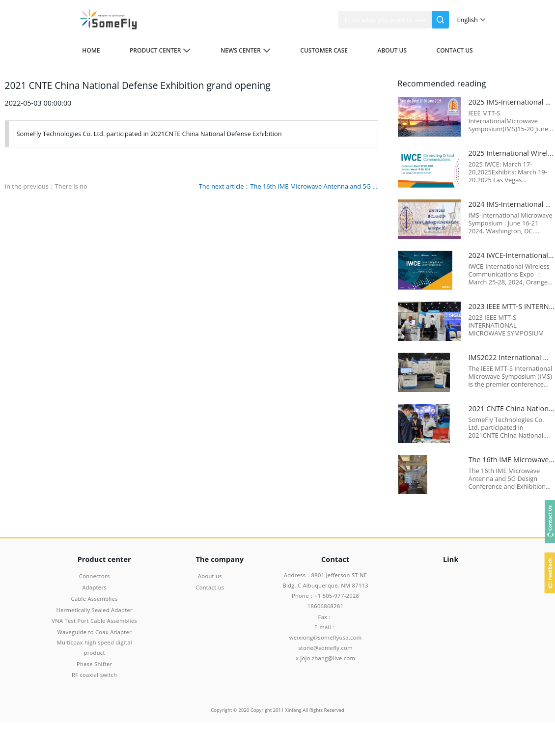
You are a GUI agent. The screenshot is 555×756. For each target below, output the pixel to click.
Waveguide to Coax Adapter (94, 632)
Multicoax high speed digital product (95, 647)
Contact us (455, 50)
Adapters (94, 587)
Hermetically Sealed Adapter (95, 610)
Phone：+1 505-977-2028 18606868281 (325, 601)
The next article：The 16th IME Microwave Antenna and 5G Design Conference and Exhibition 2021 (289, 186)
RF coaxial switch (94, 675)
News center (246, 50)
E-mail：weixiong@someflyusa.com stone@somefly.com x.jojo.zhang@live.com (325, 642)
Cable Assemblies (95, 599)
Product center (160, 50)
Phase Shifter (95, 664)
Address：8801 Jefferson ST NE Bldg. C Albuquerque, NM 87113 (325, 580)
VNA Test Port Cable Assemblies (94, 621)
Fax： (326, 617)
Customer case (324, 50)
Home (91, 50)
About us (392, 50)
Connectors (95, 576)
